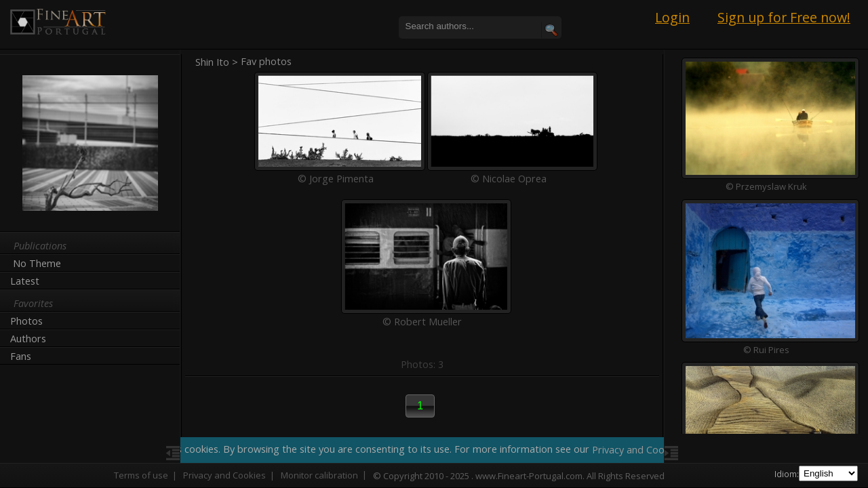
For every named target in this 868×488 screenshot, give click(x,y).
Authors (28, 339)
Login (672, 17)
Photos (26, 321)
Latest (25, 281)
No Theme (37, 263)
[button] (420, 397)
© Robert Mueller (422, 313)
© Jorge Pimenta (336, 175)
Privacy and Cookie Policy (650, 450)
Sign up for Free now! (784, 17)
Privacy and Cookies (224, 475)
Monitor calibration (319, 475)
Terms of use (141, 475)
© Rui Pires (766, 349)
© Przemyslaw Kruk (766, 186)
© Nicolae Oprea (509, 175)
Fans (21, 356)
